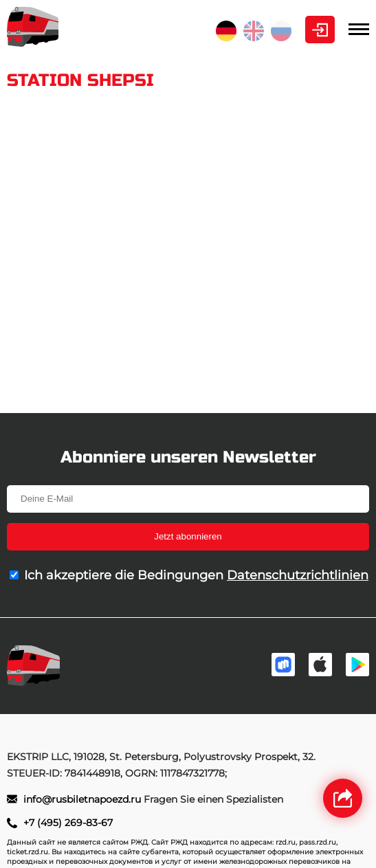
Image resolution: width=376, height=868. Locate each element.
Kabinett (320, 30)
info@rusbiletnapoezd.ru (84, 799)
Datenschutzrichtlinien (298, 575)
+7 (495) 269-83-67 (68, 823)
